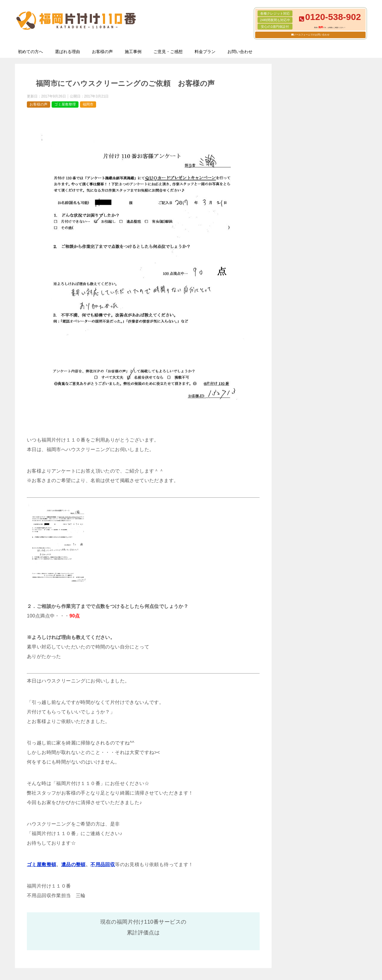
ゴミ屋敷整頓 (41, 864)
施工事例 (133, 52)
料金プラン (205, 52)
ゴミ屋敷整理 (65, 104)
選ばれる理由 (67, 52)
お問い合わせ (240, 52)
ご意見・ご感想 (168, 52)
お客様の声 (102, 52)
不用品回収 (103, 864)
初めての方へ (30, 52)
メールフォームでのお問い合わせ (312, 35)
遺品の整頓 (73, 864)
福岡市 (88, 104)
